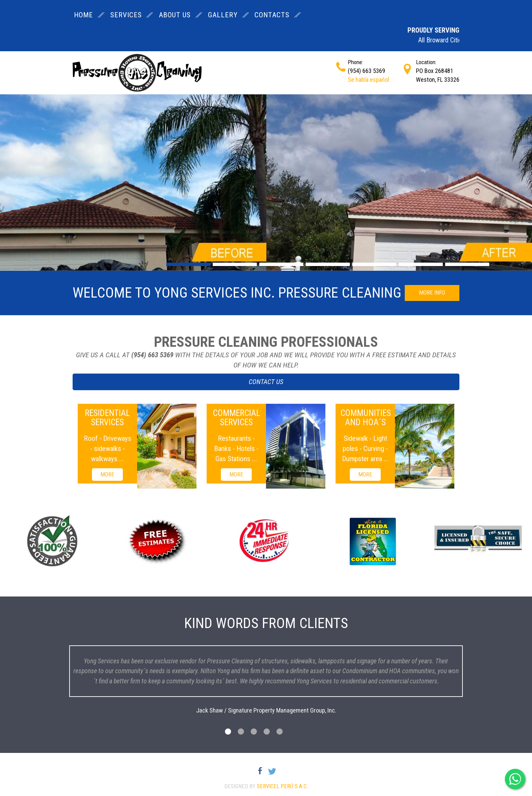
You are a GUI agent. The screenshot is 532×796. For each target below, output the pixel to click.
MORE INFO (432, 292)
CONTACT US (266, 382)
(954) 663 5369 (366, 71)
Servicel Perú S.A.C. (282, 786)
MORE (107, 474)
